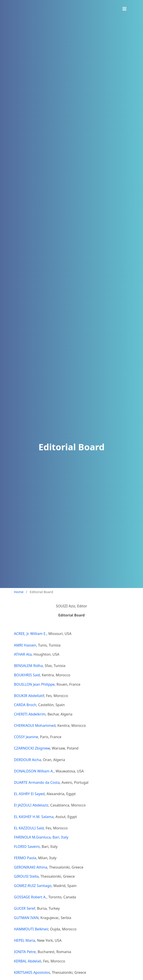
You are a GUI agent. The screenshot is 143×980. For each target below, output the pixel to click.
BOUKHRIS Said (27, 675)
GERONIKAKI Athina (31, 867)
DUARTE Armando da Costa (37, 782)
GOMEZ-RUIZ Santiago (33, 886)
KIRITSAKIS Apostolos (32, 972)
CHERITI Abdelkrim (30, 714)
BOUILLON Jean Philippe (34, 684)
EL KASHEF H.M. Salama (34, 817)
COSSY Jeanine (26, 737)
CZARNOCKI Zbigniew (32, 748)
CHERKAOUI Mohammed (35, 725)
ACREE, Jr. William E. (30, 634)
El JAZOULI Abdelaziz (31, 805)
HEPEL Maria (25, 940)
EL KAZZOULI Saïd (29, 828)
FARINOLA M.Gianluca (32, 837)
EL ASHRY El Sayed (29, 794)
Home (19, 592)
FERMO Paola (25, 858)
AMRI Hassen (25, 645)
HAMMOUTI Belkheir (31, 929)
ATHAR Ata (23, 654)
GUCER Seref (25, 908)
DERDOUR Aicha (28, 760)
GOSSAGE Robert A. (30, 897)
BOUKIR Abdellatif (29, 696)
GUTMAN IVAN (26, 918)
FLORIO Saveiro (27, 847)
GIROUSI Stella (26, 876)
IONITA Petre (25, 952)
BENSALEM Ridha (28, 666)
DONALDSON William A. (34, 771)
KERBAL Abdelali (28, 961)
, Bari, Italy (60, 837)
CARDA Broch (25, 705)
